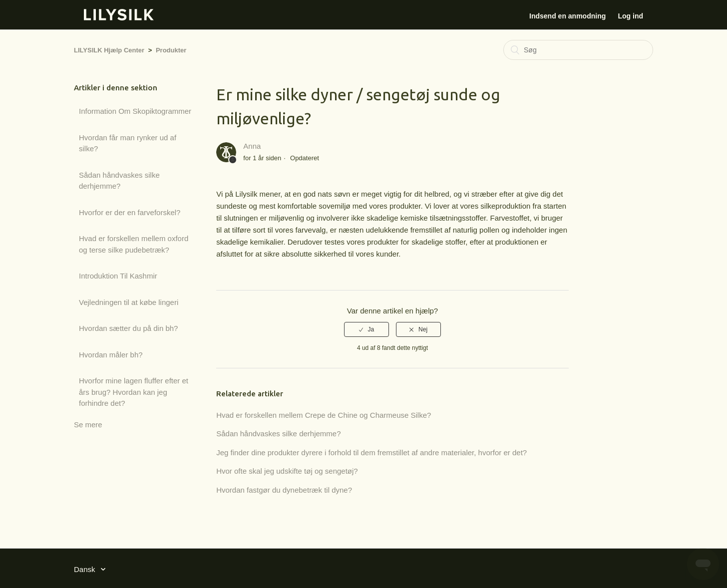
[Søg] (578, 50)
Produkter (171, 50)
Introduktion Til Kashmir (118, 276)
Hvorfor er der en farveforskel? (130, 212)
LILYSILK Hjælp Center (109, 50)
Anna (252, 146)
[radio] (366, 329)
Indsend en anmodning (567, 16)
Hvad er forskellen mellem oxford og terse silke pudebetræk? (134, 244)
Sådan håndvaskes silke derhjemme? (119, 181)
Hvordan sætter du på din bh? (128, 328)
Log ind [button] (630, 16)
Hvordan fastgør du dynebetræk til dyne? (284, 490)
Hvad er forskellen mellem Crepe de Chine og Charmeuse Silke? (324, 415)
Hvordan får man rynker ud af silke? (128, 143)
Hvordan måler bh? (111, 355)
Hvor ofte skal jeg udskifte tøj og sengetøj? (287, 471)
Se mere (88, 425)
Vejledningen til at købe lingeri (129, 302)
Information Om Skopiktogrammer (135, 111)
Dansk (86, 569)
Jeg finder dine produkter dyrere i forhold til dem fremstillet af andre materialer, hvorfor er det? (371, 452)
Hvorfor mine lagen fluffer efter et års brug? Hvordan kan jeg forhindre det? (134, 392)
